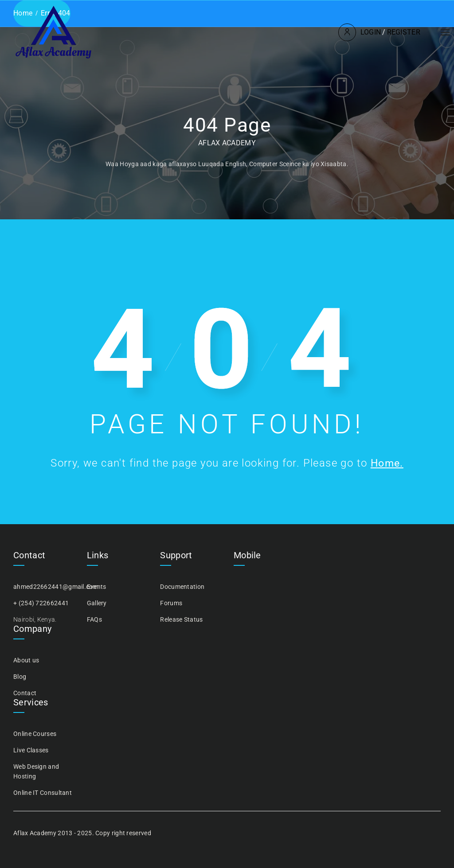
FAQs (94, 619)
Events (97, 587)
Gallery (97, 603)
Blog (20, 677)
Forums (171, 603)
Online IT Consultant (43, 793)
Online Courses (35, 734)
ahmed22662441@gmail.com (56, 587)
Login (370, 32)
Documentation (182, 587)
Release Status (181, 619)
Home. (387, 463)
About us (26, 660)
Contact (25, 693)
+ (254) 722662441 (41, 603)
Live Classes (31, 750)
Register (403, 32)
